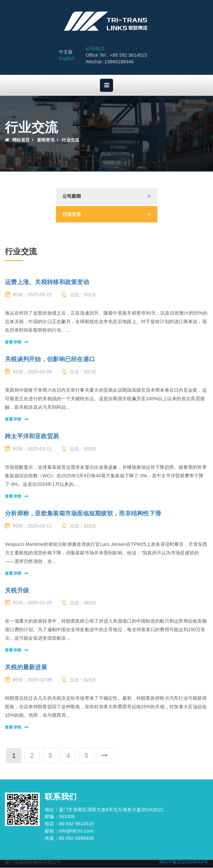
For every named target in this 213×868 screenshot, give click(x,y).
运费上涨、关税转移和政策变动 (47, 282)
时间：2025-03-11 (28, 449)
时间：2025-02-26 (28, 603)
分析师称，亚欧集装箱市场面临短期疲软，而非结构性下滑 (83, 514)
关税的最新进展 (26, 668)
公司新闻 (72, 196)
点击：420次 (79, 526)
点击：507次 (79, 372)
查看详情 (13, 342)
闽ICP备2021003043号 (184, 862)
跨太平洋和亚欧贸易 (32, 437)
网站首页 (17, 140)
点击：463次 (79, 603)
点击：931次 (79, 295)
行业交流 (72, 215)
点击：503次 (79, 449)
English (67, 59)
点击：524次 (79, 680)
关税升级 (17, 591)
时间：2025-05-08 (28, 372)
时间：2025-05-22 (28, 295)
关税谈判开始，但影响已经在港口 (50, 360)
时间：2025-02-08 (28, 680)
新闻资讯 (46, 140)
